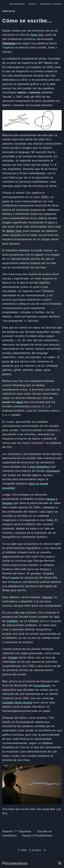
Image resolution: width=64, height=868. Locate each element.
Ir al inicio (35, 850)
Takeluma (9, 43)
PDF (45, 197)
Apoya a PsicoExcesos (37, 836)
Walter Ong (14, 231)
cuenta (15, 578)
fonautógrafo (42, 685)
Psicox (32, 4)
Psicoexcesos (15, 863)
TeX (56, 617)
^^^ (16, 831)
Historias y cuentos (51, 4)
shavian (47, 597)
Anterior (8, 831)
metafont (12, 621)
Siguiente (25, 831)
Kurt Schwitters (40, 467)
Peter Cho (37, 35)
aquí (19, 402)
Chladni (13, 658)
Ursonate (53, 471)
